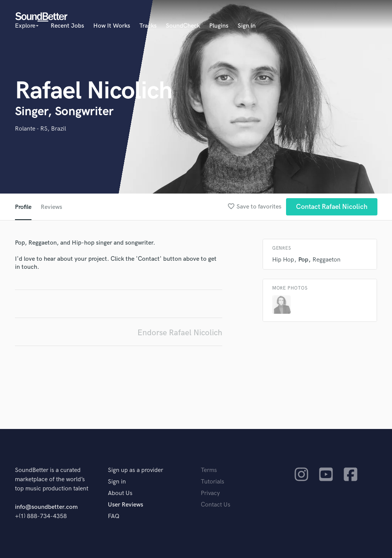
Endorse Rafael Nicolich (180, 333)
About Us (120, 493)
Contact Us (216, 505)
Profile (23, 207)
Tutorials (213, 482)
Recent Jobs (67, 26)
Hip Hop (283, 260)
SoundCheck (183, 26)
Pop (303, 260)
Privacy (210, 493)
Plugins (219, 26)
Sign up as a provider (136, 470)
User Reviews (126, 505)
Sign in (247, 26)
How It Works (112, 26)
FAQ (114, 516)
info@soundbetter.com (46, 507)
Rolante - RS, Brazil (41, 129)
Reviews (51, 207)
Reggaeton (327, 260)
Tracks (148, 26)
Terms (209, 470)
